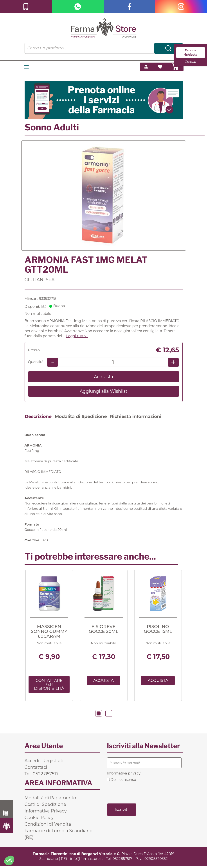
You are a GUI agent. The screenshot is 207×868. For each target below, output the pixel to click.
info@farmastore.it (86, 860)
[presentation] (140, 793)
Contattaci (36, 768)
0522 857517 (7, 813)
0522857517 (122, 860)
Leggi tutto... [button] (77, 336)
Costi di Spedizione (45, 805)
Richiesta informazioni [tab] (136, 416)
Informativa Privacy (46, 812)
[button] (99, 714)
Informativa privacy (124, 774)
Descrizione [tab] (38, 416)
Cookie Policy (39, 818)
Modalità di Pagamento (50, 799)
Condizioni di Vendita (48, 825)
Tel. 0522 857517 (42, 775)
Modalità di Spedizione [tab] (81, 416)
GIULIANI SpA (40, 280)
